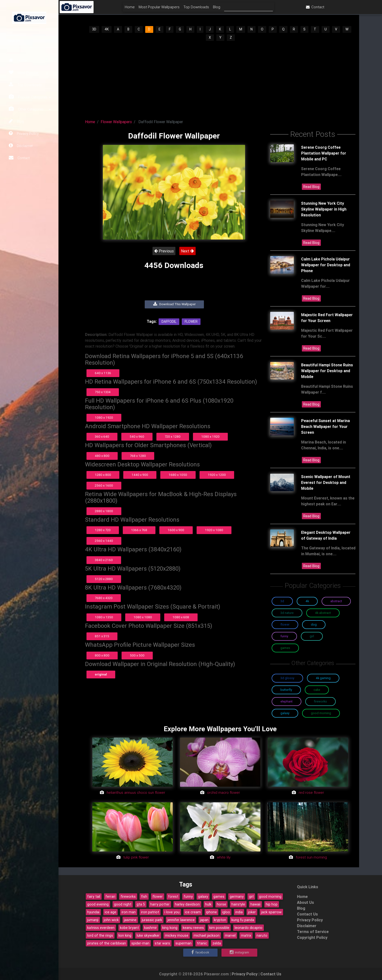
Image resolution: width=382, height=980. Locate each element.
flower (158, 897)
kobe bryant (129, 928)
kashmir (151, 928)
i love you (172, 912)
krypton (220, 920)
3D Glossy (287, 678)
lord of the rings (100, 935)
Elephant (286, 701)
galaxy (203, 897)
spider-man (140, 943)
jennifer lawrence (181, 920)
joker (252, 912)
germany (237, 897)
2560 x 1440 (104, 541)
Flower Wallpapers (116, 122)
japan (204, 920)
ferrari (110, 897)
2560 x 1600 (104, 485)
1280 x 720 (103, 530)
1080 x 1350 (104, 617)
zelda (217, 943)
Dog (314, 624)
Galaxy (285, 713)
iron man (129, 912)
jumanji (93, 920)
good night (123, 904)
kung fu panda (243, 920)
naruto (262, 935)
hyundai (93, 912)
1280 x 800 (103, 475)
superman (183, 943)
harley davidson (187, 904)
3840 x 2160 (104, 560)
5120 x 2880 (104, 579)
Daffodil (169, 322)
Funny (284, 636)
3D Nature (287, 613)
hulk (208, 904)
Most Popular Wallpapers (188, 9)
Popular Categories (30, 97)
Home (18, 60)
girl (251, 897)
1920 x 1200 (217, 475)
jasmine (130, 920)
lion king (125, 935)
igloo (226, 912)
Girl (312, 636)
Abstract (336, 601)
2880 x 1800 (104, 511)
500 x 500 (137, 655)
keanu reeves (193, 928)
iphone (211, 912)
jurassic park (152, 920)
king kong (170, 928)
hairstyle (238, 904)
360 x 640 (102, 437)
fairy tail (94, 897)
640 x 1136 (103, 373)
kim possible (219, 928)
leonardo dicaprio (248, 928)
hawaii (255, 904)
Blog (16, 121)
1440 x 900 (140, 475)
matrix (246, 935)
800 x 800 (102, 655)
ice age (110, 912)
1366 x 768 (139, 530)
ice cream (193, 912)
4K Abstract (323, 613)
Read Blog (311, 187)
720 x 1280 (173, 437)
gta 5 (141, 904)
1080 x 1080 (143, 617)
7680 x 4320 (104, 598)
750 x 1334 (103, 392)
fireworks (128, 897)
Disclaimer (21, 146)
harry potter (160, 904)
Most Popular (24, 73)
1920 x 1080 (214, 530)
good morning (270, 897)
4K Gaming (323, 678)
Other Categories (30, 109)
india (239, 912)
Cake (317, 690)
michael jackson (207, 935)
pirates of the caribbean (107, 943)
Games (285, 648)
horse (221, 904)
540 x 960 (137, 437)
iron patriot (150, 912)
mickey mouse (177, 935)
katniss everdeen (101, 928)
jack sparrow (271, 912)
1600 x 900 (176, 530)
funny (188, 897)
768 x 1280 (138, 456)
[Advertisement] (220, 78)
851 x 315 (102, 636)
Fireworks (320, 701)
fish (144, 897)
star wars (162, 943)
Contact (19, 158)
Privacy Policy (24, 133)
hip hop (272, 904)
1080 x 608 (181, 617)
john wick (111, 920)
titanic (202, 943)
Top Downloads (25, 85)
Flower (191, 322)
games (219, 897)
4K (107, 29)
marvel (230, 935)
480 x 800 (102, 456)
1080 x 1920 (104, 418)
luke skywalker (148, 935)
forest (173, 897)
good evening (98, 904)
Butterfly (286, 690)
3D (94, 29)
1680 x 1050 (178, 475)
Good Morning (321, 713)
